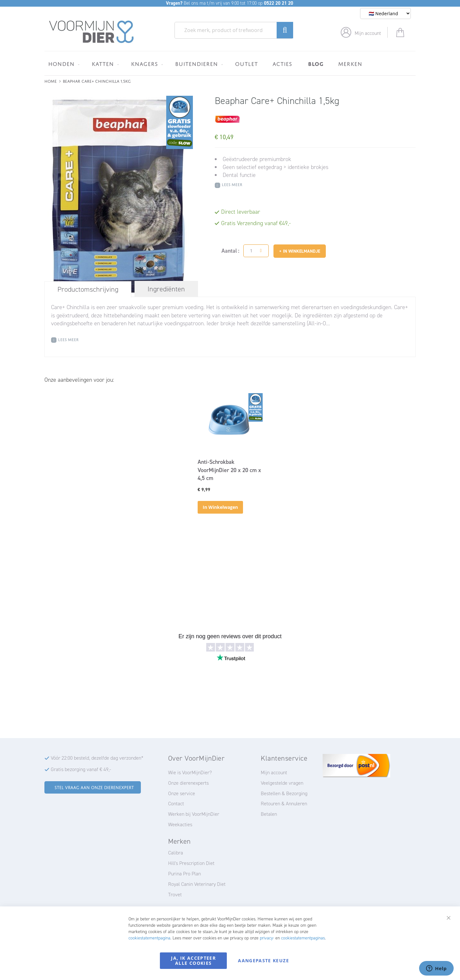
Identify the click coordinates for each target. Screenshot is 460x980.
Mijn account (368, 33)
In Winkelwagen (220, 507)
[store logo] (92, 32)
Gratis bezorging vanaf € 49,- (81, 769)
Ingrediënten (166, 289)
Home (51, 81)
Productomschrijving (88, 289)
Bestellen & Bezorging (284, 793)
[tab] (88, 289)
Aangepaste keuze (263, 961)
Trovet (175, 895)
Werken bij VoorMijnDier (194, 814)
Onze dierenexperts (188, 783)
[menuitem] (63, 64)
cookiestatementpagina (149, 938)
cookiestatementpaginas (303, 938)
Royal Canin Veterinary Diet (197, 884)
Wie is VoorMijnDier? (190, 772)
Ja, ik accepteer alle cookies (193, 961)
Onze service (182, 793)
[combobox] (234, 30)
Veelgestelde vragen (282, 783)
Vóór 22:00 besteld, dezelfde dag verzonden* (97, 758)
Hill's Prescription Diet (191, 863)
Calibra (176, 853)
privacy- (267, 938)
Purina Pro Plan (184, 874)
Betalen (269, 814)
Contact (176, 804)
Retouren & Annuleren (284, 804)
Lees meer (232, 184)
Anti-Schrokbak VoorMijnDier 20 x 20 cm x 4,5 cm (229, 470)
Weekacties (180, 824)
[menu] (230, 63)
